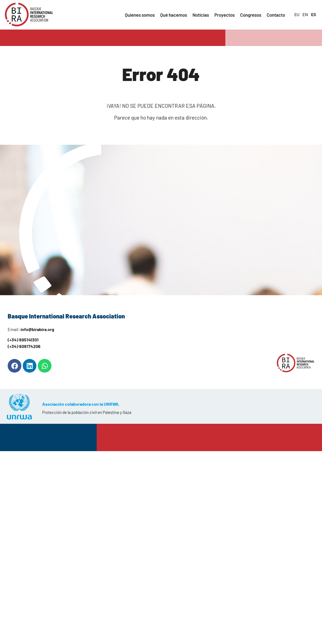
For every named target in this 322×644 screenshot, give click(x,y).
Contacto (276, 15)
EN (305, 15)
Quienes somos (140, 15)
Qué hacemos (174, 15)
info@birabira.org (37, 329)
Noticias (201, 15)
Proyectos (225, 15)
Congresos (251, 15)
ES (314, 15)
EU (297, 15)
